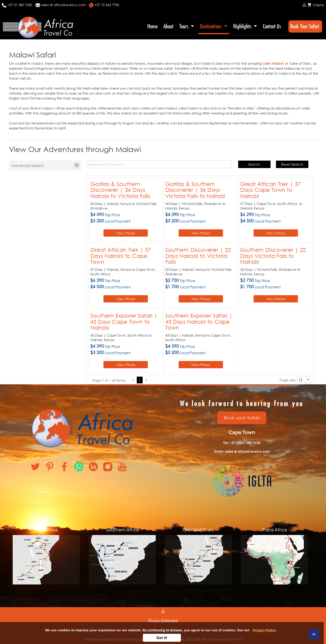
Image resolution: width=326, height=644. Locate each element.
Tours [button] (184, 26)
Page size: (288, 380)
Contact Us (272, 26)
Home (152, 26)
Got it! (162, 638)
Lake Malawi (273, 63)
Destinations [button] (211, 26)
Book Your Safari (305, 26)
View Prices (126, 233)
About (168, 26)
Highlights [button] (243, 26)
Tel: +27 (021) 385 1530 (242, 443)
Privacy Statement (163, 620)
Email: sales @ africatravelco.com (242, 451)
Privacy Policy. (265, 630)
